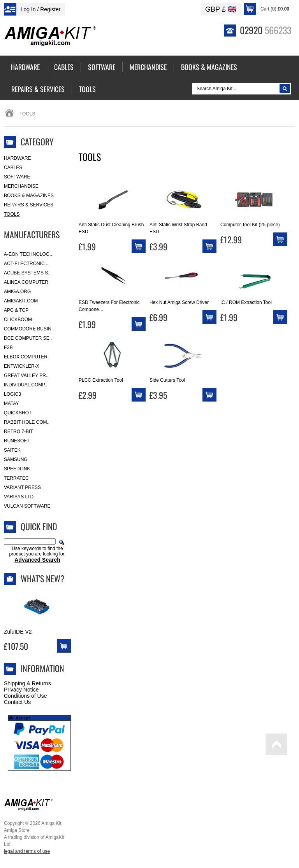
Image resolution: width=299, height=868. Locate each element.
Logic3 (12, 394)
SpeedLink (17, 469)
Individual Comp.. (26, 385)
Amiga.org (17, 292)
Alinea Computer (26, 282)
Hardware (18, 158)
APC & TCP (16, 310)
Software (17, 177)
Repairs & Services (29, 205)
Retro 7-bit (18, 431)
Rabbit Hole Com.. (27, 422)
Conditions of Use (26, 696)
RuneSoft (17, 441)
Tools (12, 214)
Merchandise (21, 186)
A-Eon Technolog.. (28, 254)
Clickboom (18, 320)
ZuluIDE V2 (18, 632)
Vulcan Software (27, 506)
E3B (8, 348)
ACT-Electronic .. (26, 264)
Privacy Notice (21, 690)
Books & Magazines (29, 196)
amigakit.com (21, 301)
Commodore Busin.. (29, 329)
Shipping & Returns (27, 683)
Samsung (16, 459)
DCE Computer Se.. (28, 338)
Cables (13, 168)
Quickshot (18, 413)
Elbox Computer (26, 357)
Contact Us (17, 702)
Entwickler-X (22, 366)
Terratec (16, 478)
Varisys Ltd (19, 497)
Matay (11, 403)
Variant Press (22, 487)
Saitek (12, 450)
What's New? (43, 578)
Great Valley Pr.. (26, 375)
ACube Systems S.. (27, 273)
